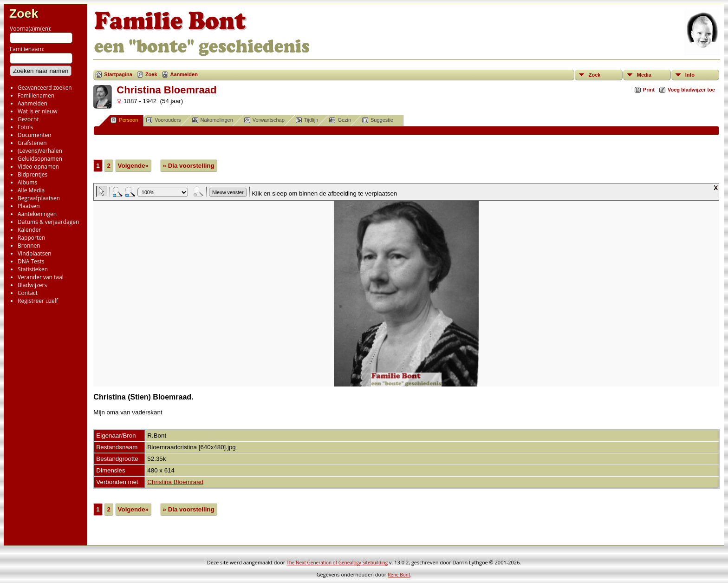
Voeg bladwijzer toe (691, 90)
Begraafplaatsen (39, 198)
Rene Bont (399, 575)
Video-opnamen (38, 167)
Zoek (24, 13)
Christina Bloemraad (175, 482)
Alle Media (31, 190)
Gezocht (28, 119)
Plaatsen (29, 206)
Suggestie (378, 120)
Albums (27, 182)
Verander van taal (41, 277)
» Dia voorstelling (189, 166)
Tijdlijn (307, 120)
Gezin (340, 120)
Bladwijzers (32, 285)
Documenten (35, 135)
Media (644, 75)
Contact (28, 293)
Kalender (29, 230)
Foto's (25, 127)
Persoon (124, 120)
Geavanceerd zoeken (45, 88)
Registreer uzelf (38, 301)
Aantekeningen (37, 214)
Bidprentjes (32, 174)
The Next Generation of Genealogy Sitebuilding (337, 563)
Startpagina (118, 74)
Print (649, 90)
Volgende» (133, 166)
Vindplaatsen (35, 253)
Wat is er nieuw (38, 111)
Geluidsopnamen (40, 159)
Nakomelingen (213, 120)
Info (690, 75)
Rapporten (31, 238)
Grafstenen (32, 143)
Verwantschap (264, 120)
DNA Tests (31, 261)
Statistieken (33, 269)
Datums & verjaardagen (48, 222)
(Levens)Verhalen (40, 151)
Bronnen (29, 246)
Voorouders (163, 120)
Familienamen (36, 95)
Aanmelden (32, 103)
